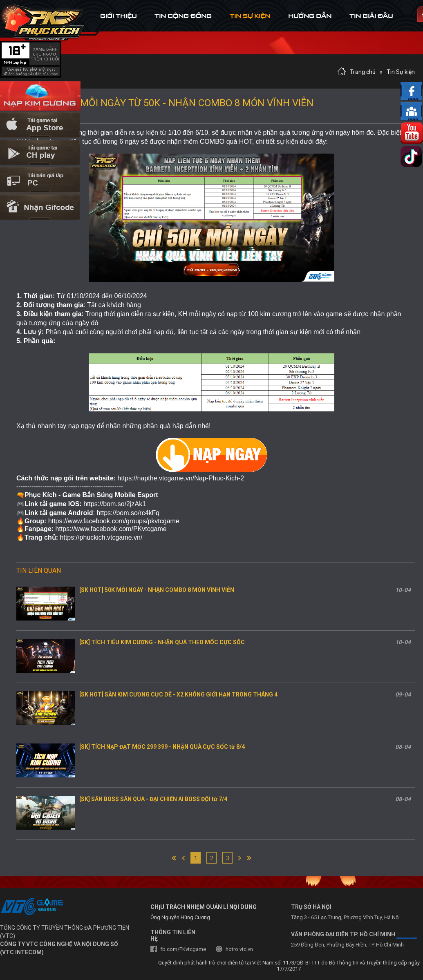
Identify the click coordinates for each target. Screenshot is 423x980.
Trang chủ (363, 72)
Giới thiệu (118, 16)
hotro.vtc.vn (239, 949)
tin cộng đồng (183, 16)
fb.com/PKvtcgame (183, 949)
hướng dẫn (310, 16)
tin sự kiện (250, 16)
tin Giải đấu (371, 16)
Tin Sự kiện (401, 72)
